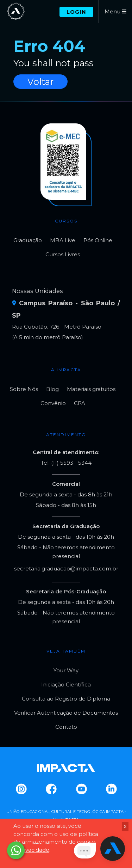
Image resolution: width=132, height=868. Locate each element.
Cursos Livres (63, 254)
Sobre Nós (24, 389)
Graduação (28, 240)
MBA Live (63, 240)
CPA (80, 403)
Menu (115, 11)
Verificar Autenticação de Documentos (66, 713)
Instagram (21, 789)
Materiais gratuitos (91, 389)
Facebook (51, 789)
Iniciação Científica (66, 684)
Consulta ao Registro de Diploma (66, 699)
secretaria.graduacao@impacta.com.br (66, 569)
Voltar (40, 82)
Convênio (53, 403)
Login (76, 12)
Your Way (66, 670)
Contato (66, 727)
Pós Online (98, 240)
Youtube (81, 789)
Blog (52, 389)
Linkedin (111, 789)
